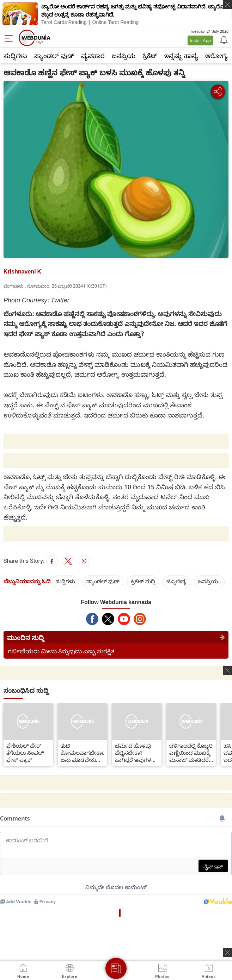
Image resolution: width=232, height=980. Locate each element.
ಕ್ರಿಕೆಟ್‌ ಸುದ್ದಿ (143, 581)
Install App (200, 40)
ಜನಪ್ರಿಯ (124, 56)
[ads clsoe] (227, 953)
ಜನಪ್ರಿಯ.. (209, 581)
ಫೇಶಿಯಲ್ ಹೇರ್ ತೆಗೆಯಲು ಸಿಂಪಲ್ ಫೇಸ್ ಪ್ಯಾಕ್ (25, 753)
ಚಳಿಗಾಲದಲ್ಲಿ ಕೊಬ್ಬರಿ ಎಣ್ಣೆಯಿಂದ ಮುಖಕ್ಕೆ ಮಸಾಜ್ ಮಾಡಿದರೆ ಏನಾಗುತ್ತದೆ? (191, 753)
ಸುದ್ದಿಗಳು (15, 56)
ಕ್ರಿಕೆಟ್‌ (150, 56)
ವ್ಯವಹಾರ (93, 56)
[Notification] (223, 39)
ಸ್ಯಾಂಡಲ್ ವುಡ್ (54, 56)
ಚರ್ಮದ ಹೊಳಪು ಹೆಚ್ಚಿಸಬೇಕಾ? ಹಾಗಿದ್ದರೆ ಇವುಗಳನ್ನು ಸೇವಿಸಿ (136, 753)
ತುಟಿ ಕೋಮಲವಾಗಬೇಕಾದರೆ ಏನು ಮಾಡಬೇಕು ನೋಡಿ (83, 753)
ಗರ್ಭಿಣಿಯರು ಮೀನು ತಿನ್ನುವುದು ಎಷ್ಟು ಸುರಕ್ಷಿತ (61, 651)
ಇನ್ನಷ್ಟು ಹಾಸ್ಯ (181, 56)
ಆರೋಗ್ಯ (216, 56)
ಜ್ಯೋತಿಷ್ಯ (176, 581)
